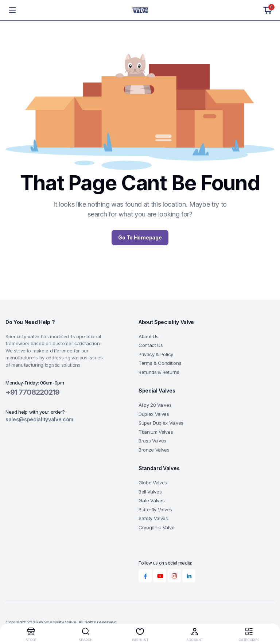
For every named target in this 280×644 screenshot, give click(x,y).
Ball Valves (150, 492)
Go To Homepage (140, 237)
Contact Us (151, 345)
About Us (148, 336)
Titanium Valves (156, 432)
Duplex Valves (154, 414)
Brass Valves (152, 441)
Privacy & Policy (156, 354)
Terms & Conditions (160, 363)
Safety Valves (153, 518)
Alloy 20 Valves (155, 405)
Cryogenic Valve (156, 527)
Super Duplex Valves (161, 423)
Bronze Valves (154, 450)
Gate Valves (151, 500)
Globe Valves (153, 483)
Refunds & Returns (159, 372)
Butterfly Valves (155, 510)
